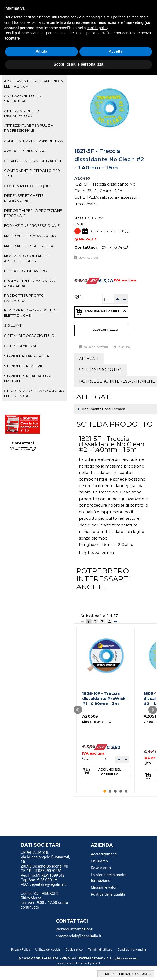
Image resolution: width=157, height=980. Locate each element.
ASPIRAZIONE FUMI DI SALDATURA (23, 98)
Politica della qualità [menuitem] (108, 894)
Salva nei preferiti (96, 347)
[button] (117, 299)
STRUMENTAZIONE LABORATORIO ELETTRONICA (34, 393)
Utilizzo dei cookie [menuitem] (48, 949)
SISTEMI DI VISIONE (21, 346)
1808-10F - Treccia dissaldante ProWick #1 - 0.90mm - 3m (104, 698)
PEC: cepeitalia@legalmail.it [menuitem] (45, 886)
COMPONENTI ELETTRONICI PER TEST (32, 173)
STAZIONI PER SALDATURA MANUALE (27, 378)
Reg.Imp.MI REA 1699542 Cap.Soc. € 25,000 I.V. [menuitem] (43, 878)
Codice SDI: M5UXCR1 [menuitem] (40, 894)
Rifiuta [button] (41, 51)
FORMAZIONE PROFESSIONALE (32, 225)
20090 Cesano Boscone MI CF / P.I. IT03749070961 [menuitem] (44, 869)
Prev (78, 710)
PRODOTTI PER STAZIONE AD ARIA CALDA (30, 283)
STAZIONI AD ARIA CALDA (26, 356)
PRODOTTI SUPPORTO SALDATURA (24, 298)
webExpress (79, 963)
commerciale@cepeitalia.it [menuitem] (79, 936)
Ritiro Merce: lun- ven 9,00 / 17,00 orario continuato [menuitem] (44, 903)
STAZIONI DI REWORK (23, 366)
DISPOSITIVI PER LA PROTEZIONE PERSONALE (33, 213)
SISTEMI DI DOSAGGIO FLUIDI (30, 336)
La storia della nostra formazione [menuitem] (109, 878)
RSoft (96, 963)
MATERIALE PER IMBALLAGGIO (30, 236)
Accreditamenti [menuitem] (104, 854)
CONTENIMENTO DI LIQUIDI (28, 186)
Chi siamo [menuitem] (99, 861)
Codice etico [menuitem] (74, 949)
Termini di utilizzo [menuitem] (100, 949)
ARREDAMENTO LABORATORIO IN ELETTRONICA (34, 83)
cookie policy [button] (97, 28)
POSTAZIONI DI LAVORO (26, 271)
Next (153, 710)
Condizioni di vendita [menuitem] (132, 949)
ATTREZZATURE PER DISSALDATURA (21, 113)
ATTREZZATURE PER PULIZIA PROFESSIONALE (29, 128)
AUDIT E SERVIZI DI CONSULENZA (33, 141)
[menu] (46, 853)
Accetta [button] (116, 51)
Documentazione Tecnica (103, 410)
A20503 (90, 716)
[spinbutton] (108, 299)
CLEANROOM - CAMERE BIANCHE (33, 161)
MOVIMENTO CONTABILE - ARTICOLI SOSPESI (27, 258)
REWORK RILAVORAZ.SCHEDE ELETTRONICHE (31, 313)
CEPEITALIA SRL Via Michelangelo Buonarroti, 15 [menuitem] (45, 857)
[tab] (34, 84)
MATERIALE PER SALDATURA (29, 246)
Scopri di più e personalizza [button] (78, 64)
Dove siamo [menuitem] (101, 868)
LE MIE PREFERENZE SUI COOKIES (126, 974)
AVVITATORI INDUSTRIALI (26, 151)
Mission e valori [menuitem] (104, 887)
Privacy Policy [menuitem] (21, 949)
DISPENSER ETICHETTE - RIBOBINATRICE (25, 198)
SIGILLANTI (13, 325)
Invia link (124, 347)
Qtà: (78, 297)
